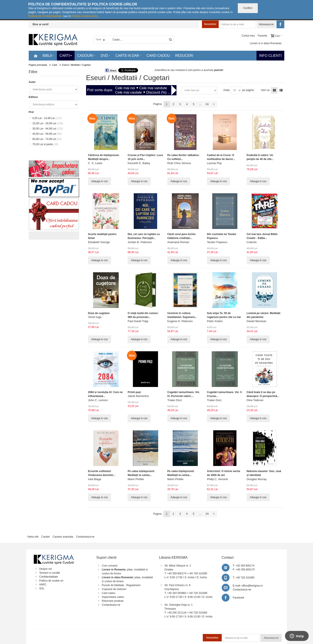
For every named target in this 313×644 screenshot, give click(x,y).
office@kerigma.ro (252, 586)
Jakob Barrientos (138, 396)
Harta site (33, 537)
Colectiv (252, 242)
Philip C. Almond (217, 479)
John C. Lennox (98, 400)
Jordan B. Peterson (140, 242)
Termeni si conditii (49, 573)
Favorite (262, 36)
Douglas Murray (257, 479)
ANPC (43, 585)
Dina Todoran (255, 400)
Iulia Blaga (95, 479)
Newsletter (210, 24)
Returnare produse (113, 601)
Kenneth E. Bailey (139, 163)
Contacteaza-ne (85, 537)
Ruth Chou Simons (179, 163)
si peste (45, 144)
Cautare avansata (63, 537)
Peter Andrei (215, 321)
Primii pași (134, 392)
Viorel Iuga (95, 317)
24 (207, 104)
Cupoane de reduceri (114, 589)
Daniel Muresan (257, 321)
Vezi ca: (266, 90)
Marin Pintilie (136, 479)
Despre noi (45, 569)
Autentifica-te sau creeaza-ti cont (174, 70)
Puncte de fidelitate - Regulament (121, 585)
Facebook (239, 598)
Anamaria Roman (178, 242)
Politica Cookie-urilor (84, 16)
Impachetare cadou (113, 597)
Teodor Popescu (217, 242)
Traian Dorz (175, 400)
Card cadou (108, 593)
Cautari (46, 537)
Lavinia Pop (214, 163)
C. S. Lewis (95, 163)
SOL (42, 589)
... (200, 104)
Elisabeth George (99, 242)
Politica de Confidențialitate (45, 16)
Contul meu (248, 36)
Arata (226, 90)
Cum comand (109, 566)
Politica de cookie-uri (51, 581)
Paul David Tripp (138, 321)
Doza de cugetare (99, 313)
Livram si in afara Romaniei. (266, 43)
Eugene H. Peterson (180, 321)
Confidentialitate (48, 577)
